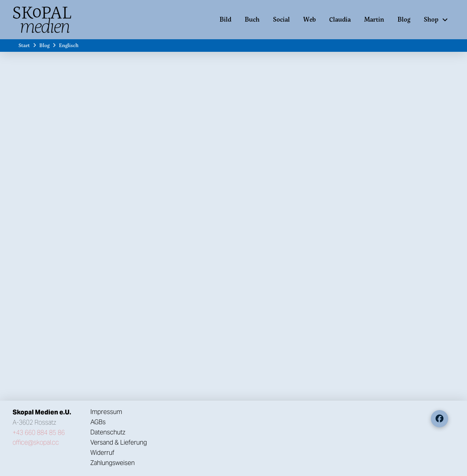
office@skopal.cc (36, 442)
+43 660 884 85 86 (39, 433)
